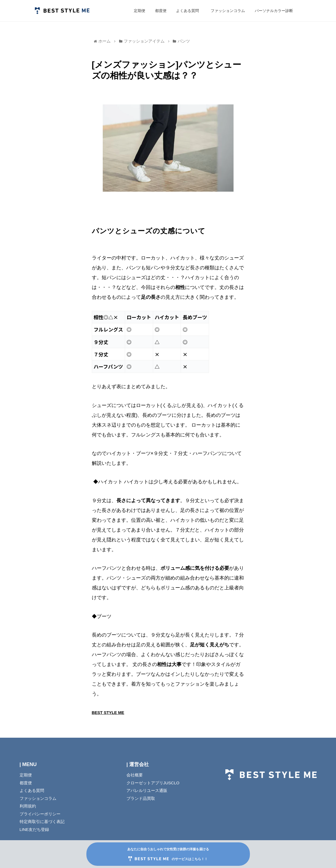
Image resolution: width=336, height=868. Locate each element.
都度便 (26, 783)
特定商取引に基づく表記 (42, 822)
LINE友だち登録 (34, 829)
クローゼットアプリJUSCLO (153, 783)
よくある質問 (32, 790)
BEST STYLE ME (108, 712)
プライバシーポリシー (40, 814)
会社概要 (135, 775)
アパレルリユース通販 (147, 790)
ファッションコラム (52, 798)
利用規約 (28, 806)
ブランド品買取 (141, 798)
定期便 (26, 775)
